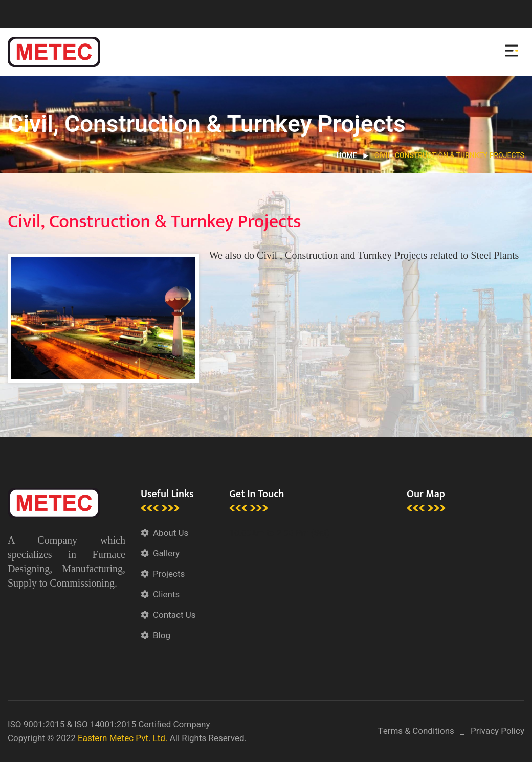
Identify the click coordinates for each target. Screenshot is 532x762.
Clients (166, 595)
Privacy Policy (497, 731)
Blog (162, 635)
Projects (169, 574)
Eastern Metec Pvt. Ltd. (123, 738)
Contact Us (174, 615)
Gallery (166, 554)
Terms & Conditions (416, 731)
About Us (171, 533)
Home (347, 156)
